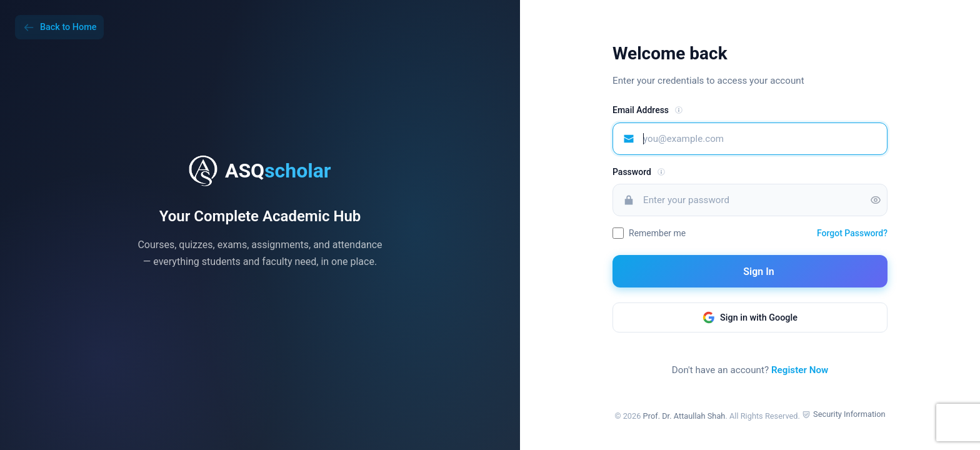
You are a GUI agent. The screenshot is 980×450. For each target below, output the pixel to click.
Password (632, 172)
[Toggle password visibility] (876, 200)
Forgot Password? (852, 233)
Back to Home (59, 27)
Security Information (849, 414)
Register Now (800, 370)
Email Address (641, 110)
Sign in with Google (750, 317)
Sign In (750, 271)
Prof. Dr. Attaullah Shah (684, 416)
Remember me (657, 233)
